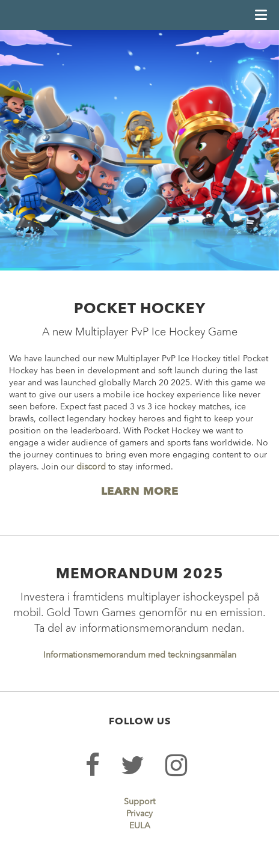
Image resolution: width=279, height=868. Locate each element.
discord (91, 467)
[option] (139, 150)
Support (139, 802)
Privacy (139, 814)
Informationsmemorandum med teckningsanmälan (140, 655)
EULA (140, 826)
